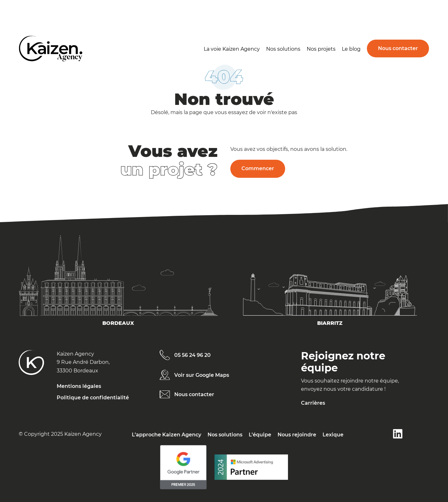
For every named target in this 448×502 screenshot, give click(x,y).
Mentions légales (79, 386)
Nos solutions (283, 49)
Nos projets (321, 49)
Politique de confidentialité (93, 398)
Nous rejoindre (297, 435)
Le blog (351, 49)
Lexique (333, 435)
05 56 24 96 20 (192, 355)
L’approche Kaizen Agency (166, 435)
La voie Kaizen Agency (232, 49)
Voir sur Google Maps (202, 375)
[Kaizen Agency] (31, 366)
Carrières (313, 403)
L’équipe (260, 435)
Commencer (258, 168)
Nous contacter (398, 48)
